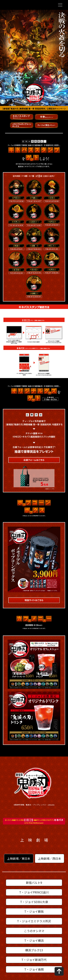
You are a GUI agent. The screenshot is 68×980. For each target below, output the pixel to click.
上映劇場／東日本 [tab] (19, 858)
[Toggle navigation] (60, 5)
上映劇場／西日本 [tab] (50, 858)
